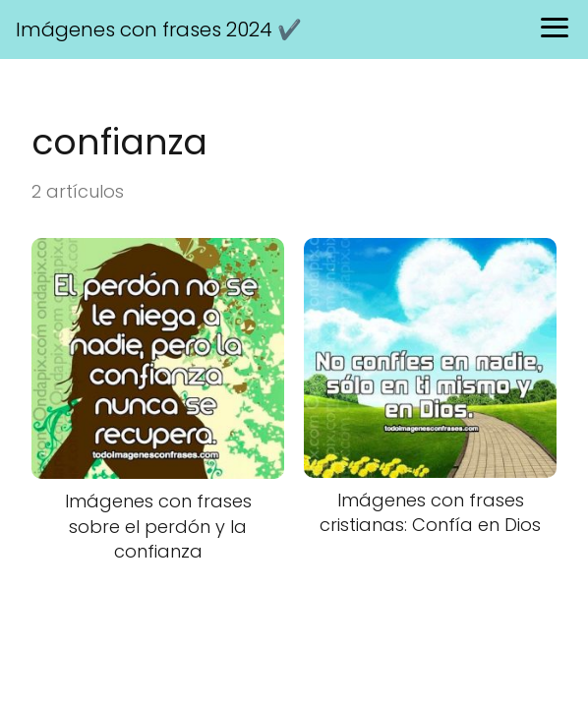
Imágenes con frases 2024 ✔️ (159, 29)
